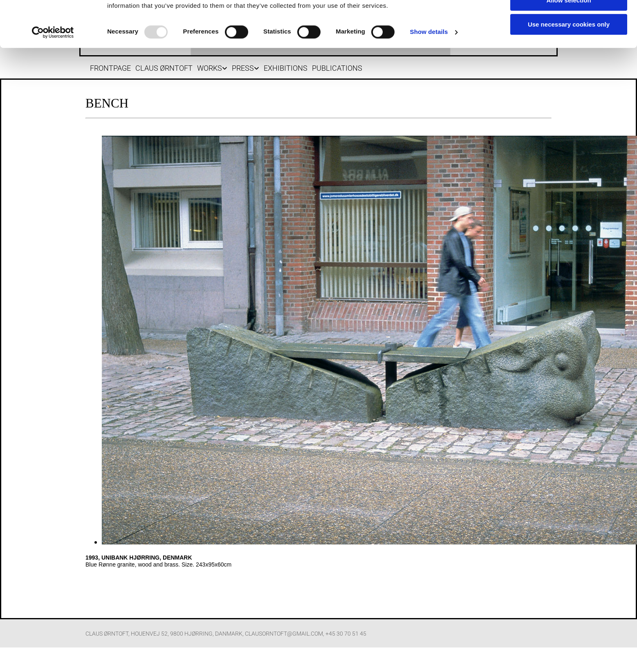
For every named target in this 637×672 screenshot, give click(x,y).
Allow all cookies (569, 37)
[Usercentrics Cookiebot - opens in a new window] (53, 93)
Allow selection (569, 62)
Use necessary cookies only (569, 85)
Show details (429, 93)
